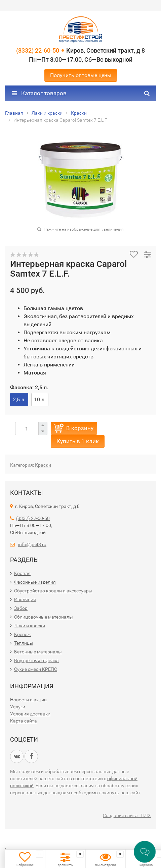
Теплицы (24, 643)
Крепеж (23, 634)
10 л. (40, 399)
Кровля (22, 573)
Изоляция (25, 599)
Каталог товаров (39, 93)
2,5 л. (19, 399)
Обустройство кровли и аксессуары (53, 591)
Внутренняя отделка (36, 660)
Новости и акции (28, 700)
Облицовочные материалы (44, 617)
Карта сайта (24, 721)
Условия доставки (30, 714)
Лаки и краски (30, 626)
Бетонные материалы (38, 652)
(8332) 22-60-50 (38, 50)
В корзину (80, 428)
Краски (43, 465)
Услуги (18, 707)
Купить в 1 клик (78, 441)
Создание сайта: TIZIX (127, 815)
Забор (21, 608)
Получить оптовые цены (81, 75)
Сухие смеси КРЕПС (36, 669)
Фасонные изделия (35, 582)
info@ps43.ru (32, 544)
